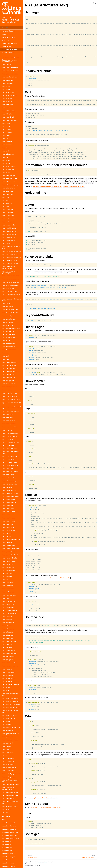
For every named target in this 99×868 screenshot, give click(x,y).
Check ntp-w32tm (7, 543)
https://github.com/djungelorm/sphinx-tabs (43, 798)
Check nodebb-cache (8, 509)
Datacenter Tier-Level (8, 31)
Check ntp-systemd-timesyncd (11, 540)
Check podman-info (7, 586)
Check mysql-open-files (9, 424)
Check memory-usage (8, 375)
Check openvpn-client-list (9, 558)
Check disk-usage (7, 132)
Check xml (5, 812)
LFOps (4, 820)
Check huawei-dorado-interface (11, 276)
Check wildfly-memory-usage (10, 785)
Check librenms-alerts (8, 344)
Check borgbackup (7, 83)
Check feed (5, 157)
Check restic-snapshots (9, 641)
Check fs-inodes (6, 197)
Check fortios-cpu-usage (9, 176)
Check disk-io (6, 126)
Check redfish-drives (8, 623)
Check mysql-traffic (7, 469)
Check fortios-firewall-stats (9, 179)
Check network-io (7, 487)
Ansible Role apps (7, 841)
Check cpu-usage (7, 102)
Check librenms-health (8, 347)
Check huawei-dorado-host (10, 264)
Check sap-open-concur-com (10, 666)
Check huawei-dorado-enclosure (11, 257)
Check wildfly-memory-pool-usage (10, 781)
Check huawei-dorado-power (10, 279)
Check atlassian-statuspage (10, 77)
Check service (6, 688)
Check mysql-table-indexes (10, 456)
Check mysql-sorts (7, 439)
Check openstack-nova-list (9, 552)
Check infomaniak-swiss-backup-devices (11, 295)
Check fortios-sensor (8, 191)
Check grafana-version (8, 225)
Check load (5, 353)
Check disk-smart (7, 129)
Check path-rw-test (7, 564)
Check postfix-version (8, 592)
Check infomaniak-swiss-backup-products (11, 300)
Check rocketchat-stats (8, 651)
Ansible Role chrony (8, 860)
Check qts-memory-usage (9, 610)
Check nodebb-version (8, 530)
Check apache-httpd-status (10, 68)
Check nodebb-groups (8, 521)
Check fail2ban (6, 151)
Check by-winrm (6, 89)
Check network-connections (10, 484)
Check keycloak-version (9, 334)
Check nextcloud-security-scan (11, 496)
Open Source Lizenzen (8, 37)
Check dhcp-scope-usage (9, 120)
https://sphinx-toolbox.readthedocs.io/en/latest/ (45, 808)
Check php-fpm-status (8, 570)
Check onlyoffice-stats (8, 546)
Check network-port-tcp (9, 490)
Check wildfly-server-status (10, 792)
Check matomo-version (9, 368)
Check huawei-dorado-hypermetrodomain (8, 267)
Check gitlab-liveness (8, 216)
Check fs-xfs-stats (7, 203)
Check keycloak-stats (8, 331)
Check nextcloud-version (9, 503)
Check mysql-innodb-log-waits (11, 412)
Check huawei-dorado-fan (9, 260)
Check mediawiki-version (9, 371)
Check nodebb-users (8, 527)
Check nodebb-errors (8, 515)
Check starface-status (8, 718)
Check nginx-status (7, 506)
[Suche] (12, 28)
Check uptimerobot (7, 752)
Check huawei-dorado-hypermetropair (8, 272)
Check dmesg (6, 136)
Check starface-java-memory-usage (10, 711)
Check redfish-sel (7, 626)
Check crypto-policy (7, 105)
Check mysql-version (8, 475)
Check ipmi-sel (6, 304)
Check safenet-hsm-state (9, 663)
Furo (32, 864)
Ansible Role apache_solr (9, 835)
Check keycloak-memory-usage (11, 328)
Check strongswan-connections (11, 728)
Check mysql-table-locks (9, 459)
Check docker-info (7, 142)
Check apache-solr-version (10, 74)
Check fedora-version (8, 154)
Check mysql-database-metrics (11, 399)
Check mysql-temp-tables (9, 462)
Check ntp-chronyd (7, 533)
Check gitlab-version (8, 222)
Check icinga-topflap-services (10, 285)
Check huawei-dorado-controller (11, 251)
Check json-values (7, 322)
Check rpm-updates (7, 660)
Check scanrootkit (7, 669)
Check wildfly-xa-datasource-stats (10, 802)
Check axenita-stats (7, 80)
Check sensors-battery (8, 678)
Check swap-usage (7, 731)
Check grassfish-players (9, 231)
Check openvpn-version (9, 561)
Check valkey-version (8, 762)
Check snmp (5, 691)
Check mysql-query (7, 430)
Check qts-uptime (7, 617)
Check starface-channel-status (11, 704)
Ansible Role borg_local (9, 857)
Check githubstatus (7, 210)
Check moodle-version (8, 384)
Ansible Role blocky (7, 854)
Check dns (5, 139)
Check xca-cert (6, 809)
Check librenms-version (9, 350)
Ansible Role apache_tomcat (10, 838)
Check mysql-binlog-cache (9, 393)
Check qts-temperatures (9, 614)
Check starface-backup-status (10, 701)
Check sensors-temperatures (10, 684)
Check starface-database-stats (11, 708)
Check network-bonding (9, 481)
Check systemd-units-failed (10, 740)
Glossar (4, 34)
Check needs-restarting (9, 478)
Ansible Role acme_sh (8, 823)
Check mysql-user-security (10, 472)
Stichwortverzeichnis (8, 53)
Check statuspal (6, 725)
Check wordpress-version (9, 806)
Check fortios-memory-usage (10, 185)
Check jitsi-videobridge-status (10, 313)
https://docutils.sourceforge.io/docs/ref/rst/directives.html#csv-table (48, 578)
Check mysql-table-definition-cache (10, 452)
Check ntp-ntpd (6, 536)
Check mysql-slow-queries (9, 436)
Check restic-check (7, 638)
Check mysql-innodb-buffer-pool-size (11, 408)
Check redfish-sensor (8, 629)
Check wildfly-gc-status (8, 777)
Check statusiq (6, 721)
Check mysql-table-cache (9, 449)
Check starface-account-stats (10, 698)
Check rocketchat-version (9, 654)
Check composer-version (9, 95)
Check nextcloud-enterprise (10, 493)
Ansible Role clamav (8, 863)
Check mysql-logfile (7, 418)
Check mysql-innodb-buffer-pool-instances (11, 403)
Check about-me (7, 65)
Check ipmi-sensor (7, 307)
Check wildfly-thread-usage (10, 795)
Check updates (6, 746)
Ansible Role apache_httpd (10, 832)
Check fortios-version (8, 194)
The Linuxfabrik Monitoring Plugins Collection (10, 61)
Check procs (5, 598)
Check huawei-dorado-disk (10, 254)
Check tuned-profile (7, 743)
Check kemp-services (8, 325)
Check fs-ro (5, 200)
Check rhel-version (7, 647)
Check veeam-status (8, 765)
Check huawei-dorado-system (10, 282)
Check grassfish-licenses (9, 228)
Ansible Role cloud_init (8, 866)
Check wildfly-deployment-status (11, 774)
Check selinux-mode (8, 675)
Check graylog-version (8, 237)
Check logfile (5, 356)
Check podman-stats (8, 589)
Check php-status (7, 573)
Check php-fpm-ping (8, 567)
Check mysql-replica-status (10, 433)
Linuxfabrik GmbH (43, 862)
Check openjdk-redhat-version (11, 549)
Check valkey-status (8, 758)
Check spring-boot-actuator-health (10, 694)
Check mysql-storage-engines (10, 442)
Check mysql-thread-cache (10, 466)
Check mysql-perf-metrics (9, 427)
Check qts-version (7, 620)
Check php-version (7, 577)
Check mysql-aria (7, 390)
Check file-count (6, 163)
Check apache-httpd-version (10, 71)
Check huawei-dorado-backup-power (11, 247)
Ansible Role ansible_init (9, 829)
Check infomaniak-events (9, 291)
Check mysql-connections (9, 396)
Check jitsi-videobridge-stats (10, 310)
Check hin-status (7, 243)
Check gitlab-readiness (8, 219)
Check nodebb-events (8, 518)
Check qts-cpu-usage (8, 604)
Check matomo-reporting (9, 365)
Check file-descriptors (8, 166)
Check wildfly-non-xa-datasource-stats (8, 789)
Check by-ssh (6, 86)
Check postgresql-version (9, 595)
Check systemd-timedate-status (11, 734)
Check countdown (7, 99)
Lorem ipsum (5, 40)
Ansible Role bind (7, 851)
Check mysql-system (8, 445)
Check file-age (6, 160)
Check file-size (6, 173)
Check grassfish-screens (9, 234)
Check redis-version (8, 635)
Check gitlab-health (7, 213)
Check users (5, 755)
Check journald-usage (8, 319)
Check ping (5, 580)
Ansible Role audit (7, 848)
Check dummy (6, 148)
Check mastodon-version (9, 362)
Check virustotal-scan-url (9, 768)
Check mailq (5, 359)
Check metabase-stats (8, 378)
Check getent (6, 206)
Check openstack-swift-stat (10, 555)
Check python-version (8, 601)
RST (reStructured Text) (9, 50)
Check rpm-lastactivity (8, 657)
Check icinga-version (8, 288)
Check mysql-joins (7, 415)
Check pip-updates (7, 583)
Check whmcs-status (8, 771)
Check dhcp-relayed (8, 117)
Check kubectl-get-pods (9, 338)
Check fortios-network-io (9, 188)
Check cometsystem (8, 92)
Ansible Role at (6, 844)
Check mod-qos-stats (8, 381)
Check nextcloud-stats (8, 499)
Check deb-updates (7, 114)
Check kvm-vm (6, 341)
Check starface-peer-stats (9, 715)
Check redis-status (7, 632)
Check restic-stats (7, 644)
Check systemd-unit (7, 737)
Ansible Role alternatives (9, 826)
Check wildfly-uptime (8, 799)
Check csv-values (7, 108)
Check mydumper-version (9, 387)
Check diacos (6, 123)
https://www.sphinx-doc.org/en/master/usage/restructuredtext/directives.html (59, 187)
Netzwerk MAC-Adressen (9, 43)
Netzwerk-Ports (6, 46)
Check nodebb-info (7, 524)
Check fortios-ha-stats (8, 182)
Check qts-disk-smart (8, 607)
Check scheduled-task (8, 672)
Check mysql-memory (8, 421)
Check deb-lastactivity (8, 111)
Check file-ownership (8, 169)
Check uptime (6, 749)
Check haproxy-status (8, 240)
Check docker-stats (7, 145)
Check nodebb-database (9, 512)
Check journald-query (8, 316)
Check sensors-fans (8, 681)
